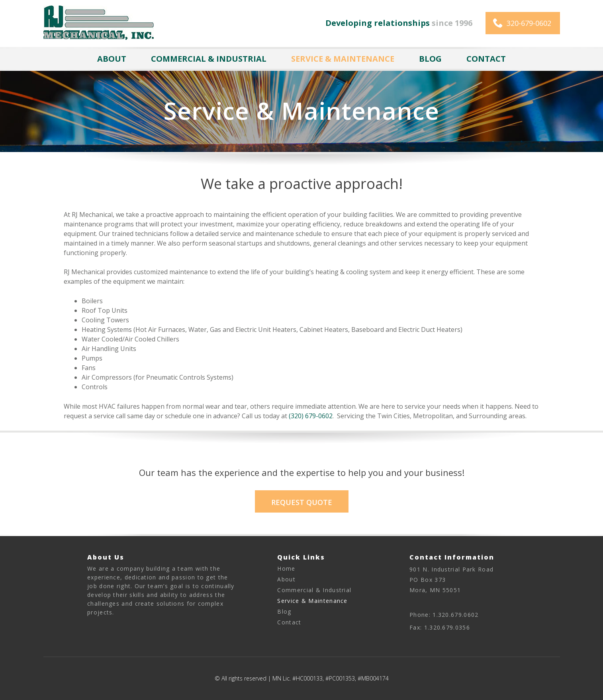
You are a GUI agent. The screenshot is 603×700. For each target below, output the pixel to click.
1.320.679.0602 (455, 615)
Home (286, 568)
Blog (430, 59)
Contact (486, 59)
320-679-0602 (529, 23)
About (112, 59)
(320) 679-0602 (311, 416)
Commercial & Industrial (209, 59)
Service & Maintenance (343, 59)
